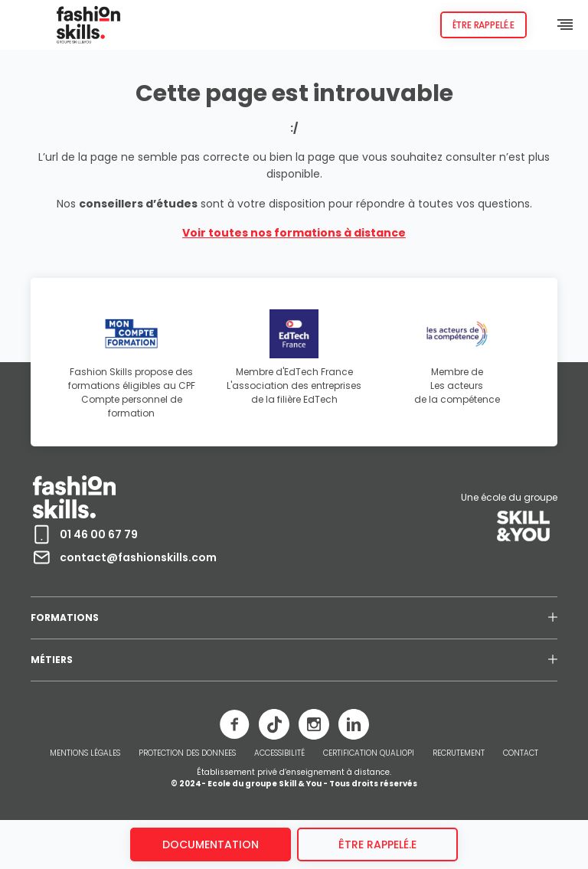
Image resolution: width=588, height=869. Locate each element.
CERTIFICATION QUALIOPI (369, 753)
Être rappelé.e (483, 25)
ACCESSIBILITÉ (279, 753)
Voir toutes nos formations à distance (294, 233)
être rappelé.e (377, 844)
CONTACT (521, 753)
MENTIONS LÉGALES (85, 753)
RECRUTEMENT (459, 753)
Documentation (211, 844)
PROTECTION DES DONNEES (187, 753)
